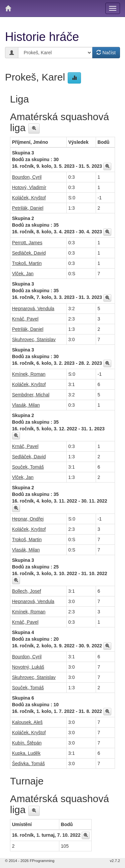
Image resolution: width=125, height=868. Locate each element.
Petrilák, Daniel (28, 208)
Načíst (106, 53)
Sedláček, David (29, 253)
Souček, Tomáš (28, 467)
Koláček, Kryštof (29, 198)
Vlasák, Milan (26, 405)
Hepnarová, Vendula (33, 309)
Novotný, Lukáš (28, 667)
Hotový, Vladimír (29, 187)
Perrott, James (27, 243)
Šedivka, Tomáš (28, 763)
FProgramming (42, 861)
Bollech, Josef (26, 591)
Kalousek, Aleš (27, 722)
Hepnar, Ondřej (28, 519)
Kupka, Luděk (26, 753)
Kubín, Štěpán (27, 743)
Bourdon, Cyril (27, 177)
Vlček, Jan (23, 274)
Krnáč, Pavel (25, 319)
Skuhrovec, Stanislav (34, 339)
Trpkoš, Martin (27, 263)
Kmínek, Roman (29, 374)
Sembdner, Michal (31, 395)
